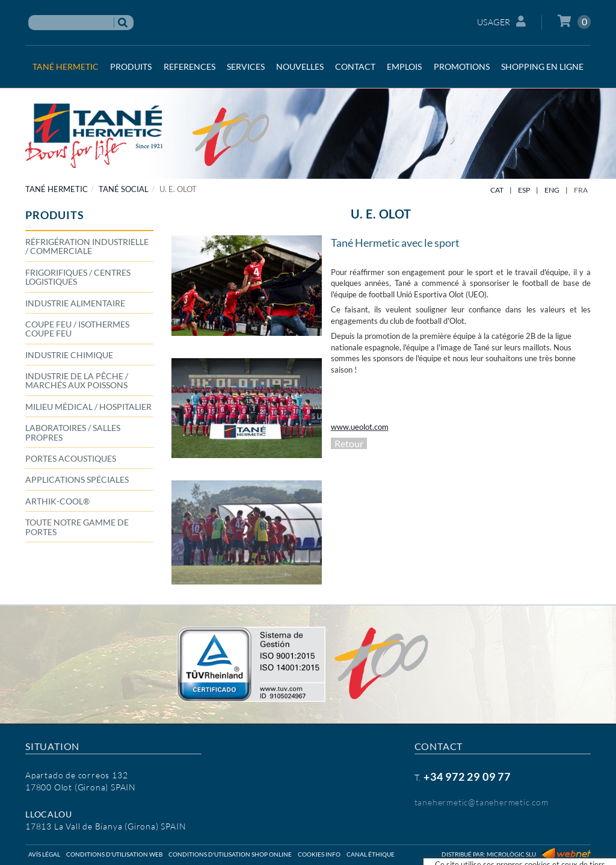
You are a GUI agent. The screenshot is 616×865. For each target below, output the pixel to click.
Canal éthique (371, 854)
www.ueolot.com (360, 427)
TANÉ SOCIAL (124, 189)
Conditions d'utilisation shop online (230, 854)
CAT (497, 190)
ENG (552, 190)
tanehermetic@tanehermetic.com (482, 802)
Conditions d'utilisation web (114, 854)
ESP (524, 190)
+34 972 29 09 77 (467, 777)
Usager (502, 21)
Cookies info (319, 854)
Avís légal (44, 854)
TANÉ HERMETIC (57, 189)
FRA (581, 190)
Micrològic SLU (511, 854)
